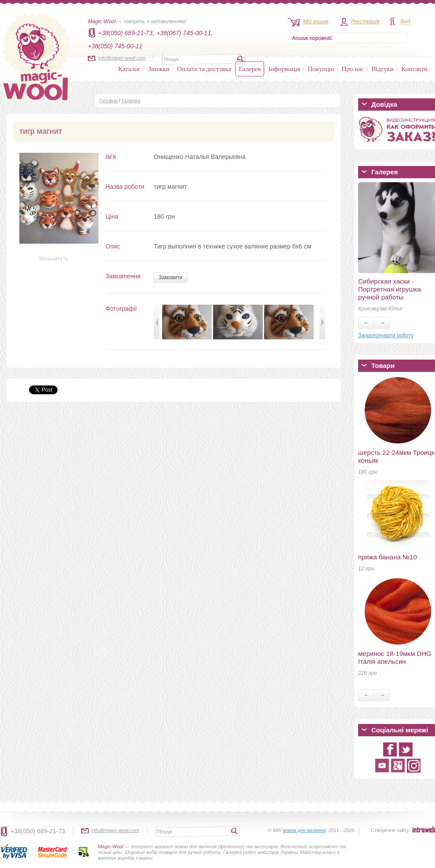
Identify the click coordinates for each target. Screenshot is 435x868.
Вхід (405, 22)
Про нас (353, 69)
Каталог (129, 69)
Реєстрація (365, 22)
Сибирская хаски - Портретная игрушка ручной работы (390, 289)
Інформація (285, 69)
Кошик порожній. (313, 38)
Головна (109, 101)
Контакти (414, 69)
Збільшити (54, 259)
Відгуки (382, 69)
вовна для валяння (304, 830)
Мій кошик (316, 22)
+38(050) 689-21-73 (38, 831)
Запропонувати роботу (386, 335)
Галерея (250, 69)
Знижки (159, 69)
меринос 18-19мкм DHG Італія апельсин (395, 657)
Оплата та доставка (204, 69)
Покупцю (321, 69)
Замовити (170, 277)
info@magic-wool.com (122, 58)
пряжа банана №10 (388, 557)
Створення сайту (390, 830)
